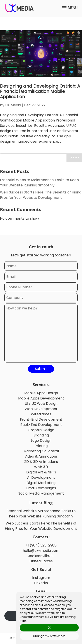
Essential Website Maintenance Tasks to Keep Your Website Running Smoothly (39, 183)
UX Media (13, 105)
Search (74, 158)
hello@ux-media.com (41, 551)
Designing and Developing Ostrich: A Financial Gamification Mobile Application (40, 91)
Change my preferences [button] (49, 636)
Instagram (41, 578)
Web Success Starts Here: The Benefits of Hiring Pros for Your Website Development (41, 195)
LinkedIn (41, 583)
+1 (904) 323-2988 (41, 545)
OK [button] (49, 628)
